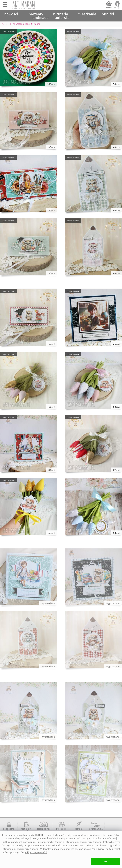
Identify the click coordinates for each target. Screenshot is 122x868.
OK (106, 861)
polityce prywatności (36, 852)
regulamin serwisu (26, 830)
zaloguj (117, 8)
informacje (61, 829)
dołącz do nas (44, 829)
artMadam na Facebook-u (96, 830)
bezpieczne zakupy (9, 830)
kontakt (79, 829)
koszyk (109, 8)
